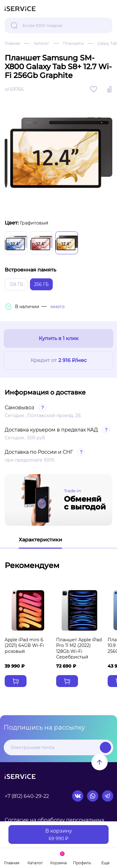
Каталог (41, 43)
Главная (12, 43)
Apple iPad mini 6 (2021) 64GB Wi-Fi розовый (24, 645)
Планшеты (73, 43)
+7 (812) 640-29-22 (27, 796)
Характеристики (40, 540)
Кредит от (59, 361)
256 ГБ (41, 284)
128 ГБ (16, 284)
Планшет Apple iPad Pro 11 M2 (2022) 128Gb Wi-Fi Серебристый (79, 648)
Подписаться (105, 747)
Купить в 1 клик (59, 338)
